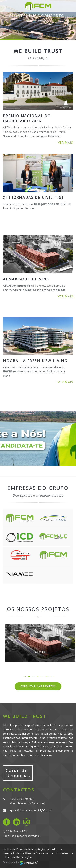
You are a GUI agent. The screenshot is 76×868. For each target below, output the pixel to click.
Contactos (62, 853)
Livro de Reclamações (19, 857)
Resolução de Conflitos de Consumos (26, 853)
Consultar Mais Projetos (38, 686)
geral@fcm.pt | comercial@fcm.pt (31, 810)
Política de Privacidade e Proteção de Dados (30, 849)
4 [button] (38, 676)
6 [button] (47, 676)
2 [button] (29, 676)
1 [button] (25, 676)
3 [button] (34, 676)
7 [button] (51, 676)
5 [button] (43, 676)
